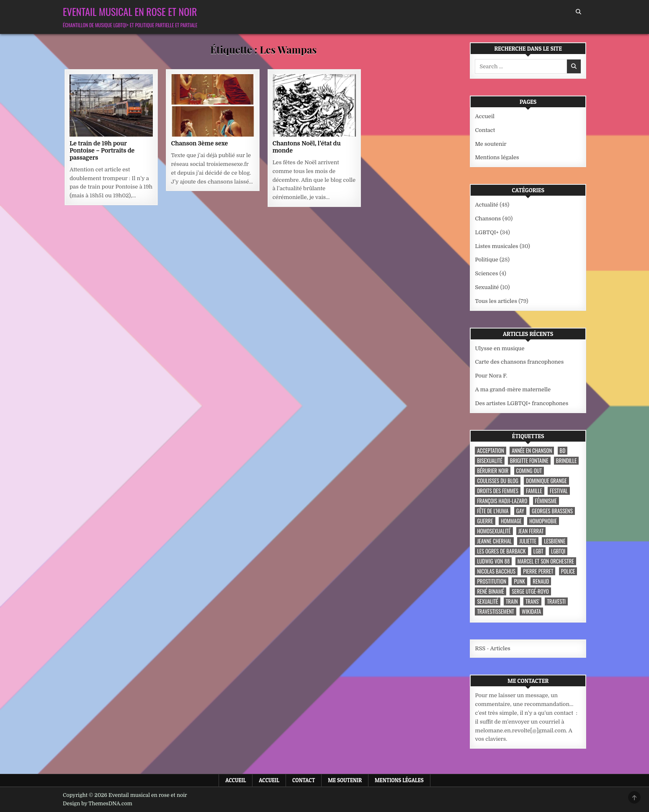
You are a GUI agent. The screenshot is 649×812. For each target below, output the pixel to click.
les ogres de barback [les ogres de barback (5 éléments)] (501, 551)
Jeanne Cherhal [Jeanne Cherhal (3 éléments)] (494, 541)
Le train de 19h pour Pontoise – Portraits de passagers (102, 150)
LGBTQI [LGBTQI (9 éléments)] (558, 551)
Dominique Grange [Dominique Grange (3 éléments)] (546, 481)
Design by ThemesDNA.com (98, 804)
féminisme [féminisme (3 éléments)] (546, 501)
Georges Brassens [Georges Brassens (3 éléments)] (552, 511)
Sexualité (487, 287)
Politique (486, 260)
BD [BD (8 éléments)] (563, 451)
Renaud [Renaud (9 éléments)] (541, 581)
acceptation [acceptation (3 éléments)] (490, 451)
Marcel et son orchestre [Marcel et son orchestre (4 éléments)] (546, 561)
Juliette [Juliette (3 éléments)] (528, 541)
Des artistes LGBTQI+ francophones (522, 403)
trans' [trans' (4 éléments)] (532, 601)
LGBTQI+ (487, 232)
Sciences (486, 273)
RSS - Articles (492, 648)
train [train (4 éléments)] (512, 601)
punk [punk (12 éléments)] (519, 581)
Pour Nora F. (491, 376)
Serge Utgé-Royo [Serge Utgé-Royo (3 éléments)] (530, 591)
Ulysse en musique (500, 348)
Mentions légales (497, 157)
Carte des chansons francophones (519, 362)
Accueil (485, 116)
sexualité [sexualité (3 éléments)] (487, 601)
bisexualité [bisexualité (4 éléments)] (489, 461)
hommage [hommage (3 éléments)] (511, 521)
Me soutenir (491, 144)
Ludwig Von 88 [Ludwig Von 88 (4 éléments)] (493, 561)
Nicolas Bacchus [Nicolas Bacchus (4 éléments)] (496, 571)
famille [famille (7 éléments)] (534, 491)
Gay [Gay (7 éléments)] (520, 511)
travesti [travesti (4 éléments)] (556, 601)
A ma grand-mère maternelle (513, 389)
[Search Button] (578, 12)
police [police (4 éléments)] (568, 571)
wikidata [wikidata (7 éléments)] (531, 612)
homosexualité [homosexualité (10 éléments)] (494, 531)
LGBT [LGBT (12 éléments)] (538, 551)
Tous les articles (496, 301)
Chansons (488, 219)
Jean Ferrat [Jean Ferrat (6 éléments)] (531, 531)
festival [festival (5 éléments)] (559, 491)
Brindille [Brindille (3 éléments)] (566, 461)
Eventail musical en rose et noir (130, 11)
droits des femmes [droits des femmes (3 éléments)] (498, 491)
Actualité (486, 205)
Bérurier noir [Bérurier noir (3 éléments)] (493, 471)
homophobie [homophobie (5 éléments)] (543, 521)
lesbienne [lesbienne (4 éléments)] (555, 541)
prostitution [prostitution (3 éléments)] (492, 581)
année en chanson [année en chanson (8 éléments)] (532, 451)
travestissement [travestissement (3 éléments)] (495, 612)
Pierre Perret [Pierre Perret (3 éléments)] (538, 571)
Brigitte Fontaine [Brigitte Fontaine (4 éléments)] (529, 461)
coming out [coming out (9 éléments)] (529, 471)
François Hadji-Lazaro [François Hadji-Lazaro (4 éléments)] (502, 501)
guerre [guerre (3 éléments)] (485, 521)
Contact (485, 130)
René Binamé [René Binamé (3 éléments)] (490, 591)
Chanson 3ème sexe (199, 143)
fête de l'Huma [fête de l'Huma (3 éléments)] (493, 511)
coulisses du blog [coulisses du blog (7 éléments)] (498, 481)
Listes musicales (496, 246)
